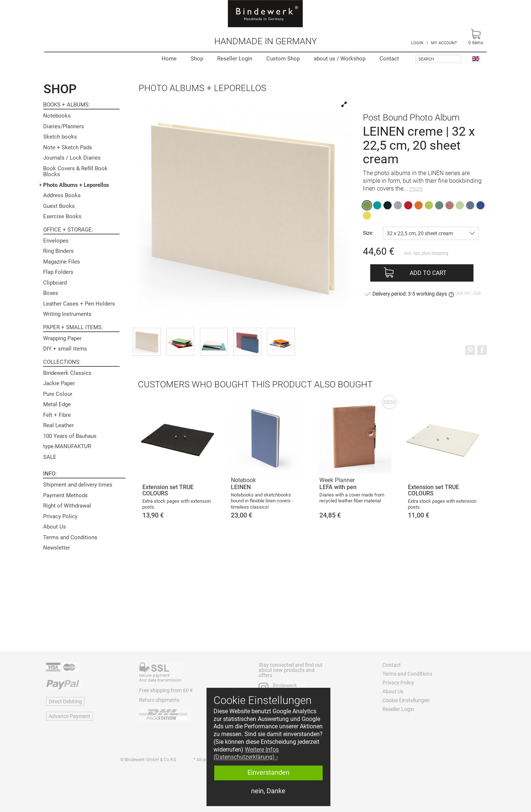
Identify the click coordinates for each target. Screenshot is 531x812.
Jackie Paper (59, 383)
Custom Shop (283, 59)
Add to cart (428, 273)
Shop (197, 59)
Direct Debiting (65, 701)
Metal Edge (57, 404)
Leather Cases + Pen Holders (79, 304)
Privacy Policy (60, 516)
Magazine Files (62, 262)
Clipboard (55, 283)
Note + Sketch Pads (68, 147)
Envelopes (56, 241)
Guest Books (59, 206)
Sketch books (60, 137)
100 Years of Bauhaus (70, 436)
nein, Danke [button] (268, 791)
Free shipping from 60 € (166, 690)
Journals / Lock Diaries (72, 158)
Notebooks (57, 116)
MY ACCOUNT (444, 43)
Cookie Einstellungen (406, 700)
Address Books (62, 195)
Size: (368, 233)
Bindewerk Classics (67, 373)
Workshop (340, 59)
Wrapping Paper (62, 338)
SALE (50, 457)
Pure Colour (58, 394)
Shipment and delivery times (78, 485)
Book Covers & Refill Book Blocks (75, 172)
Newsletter (57, 548)
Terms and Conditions (70, 537)
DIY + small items (65, 349)
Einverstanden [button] (268, 773)
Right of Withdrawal (67, 506)
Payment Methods (65, 495)
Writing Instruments (67, 314)
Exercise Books (62, 216)
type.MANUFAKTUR (67, 446)
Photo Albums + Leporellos (76, 185)
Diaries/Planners (64, 126)
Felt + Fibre (57, 415)
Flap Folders (58, 272)
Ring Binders (58, 251)
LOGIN (417, 43)
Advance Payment (70, 716)
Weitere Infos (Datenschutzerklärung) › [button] (246, 753)
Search (426, 59)
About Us (55, 527)
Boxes (51, 293)
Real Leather (58, 425)
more (416, 189)
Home (169, 59)
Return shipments (159, 700)
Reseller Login (235, 59)
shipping (440, 253)
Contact (389, 59)
